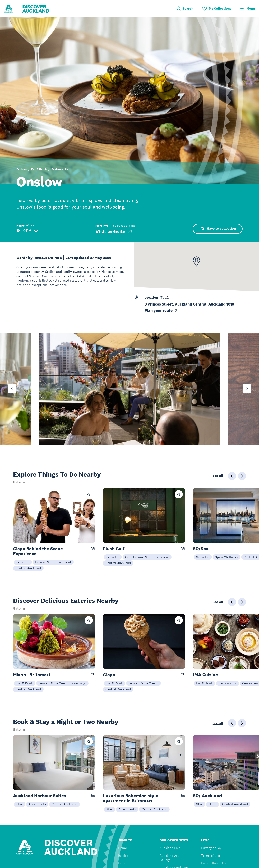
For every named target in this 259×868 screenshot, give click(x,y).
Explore (22, 169)
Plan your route (161, 311)
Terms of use (210, 856)
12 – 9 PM (27, 231)
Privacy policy (211, 848)
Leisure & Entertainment (53, 562)
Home (122, 848)
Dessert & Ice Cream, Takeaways (62, 683)
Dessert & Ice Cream (144, 683)
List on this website (215, 863)
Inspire (123, 856)
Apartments (37, 804)
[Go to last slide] (12, 389)
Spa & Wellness (226, 557)
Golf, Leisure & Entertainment (147, 557)
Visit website (114, 231)
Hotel (213, 804)
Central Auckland (28, 568)
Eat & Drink (39, 169)
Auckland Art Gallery (169, 858)
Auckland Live (170, 848)
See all (218, 476)
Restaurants (60, 169)
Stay (20, 804)
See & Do (23, 562)
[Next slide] (247, 389)
